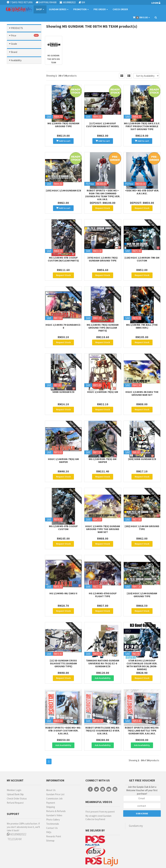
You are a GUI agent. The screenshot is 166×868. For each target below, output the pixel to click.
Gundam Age (20, 75)
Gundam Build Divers (25, 79)
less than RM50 (20, 310)
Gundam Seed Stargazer (20, 113)
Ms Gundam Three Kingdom (22, 192)
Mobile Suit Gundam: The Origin (23, 160)
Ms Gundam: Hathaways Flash (25, 217)
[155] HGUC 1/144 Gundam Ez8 (63, 188)
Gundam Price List (55, 772)
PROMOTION (81, 9)
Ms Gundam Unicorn (24, 205)
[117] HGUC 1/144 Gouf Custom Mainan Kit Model (103, 125)
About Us (51, 767)
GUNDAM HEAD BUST (20, 370)
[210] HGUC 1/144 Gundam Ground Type (142, 579)
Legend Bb (20, 136)
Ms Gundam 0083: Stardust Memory (21, 177)
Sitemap (50, 818)
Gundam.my (136, 803)
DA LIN (15, 412)
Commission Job (54, 776)
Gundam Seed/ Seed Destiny (23, 120)
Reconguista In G (23, 255)
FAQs (49, 810)
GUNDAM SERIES (59, 9)
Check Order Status (17, 776)
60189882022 (17, 811)
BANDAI (16, 408)
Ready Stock (19, 464)
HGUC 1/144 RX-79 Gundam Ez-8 (63, 319)
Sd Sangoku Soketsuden (19, 268)
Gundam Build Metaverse (20, 91)
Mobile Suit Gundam (24, 147)
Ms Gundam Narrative (25, 187)
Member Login (14, 767)
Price (14, 302)
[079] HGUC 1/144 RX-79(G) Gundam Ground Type (103, 254)
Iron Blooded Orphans (19, 131)
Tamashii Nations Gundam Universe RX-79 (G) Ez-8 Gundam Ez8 (103, 645)
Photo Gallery (53, 797)
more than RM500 (21, 333)
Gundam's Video (54, 793)
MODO (15, 438)
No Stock (17, 474)
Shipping (51, 784)
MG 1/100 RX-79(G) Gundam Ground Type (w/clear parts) (103, 321)
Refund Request (15, 780)
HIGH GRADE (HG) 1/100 (21, 386)
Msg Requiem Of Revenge (21, 243)
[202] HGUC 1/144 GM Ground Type (142, 514)
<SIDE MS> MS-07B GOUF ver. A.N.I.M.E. (142, 190)
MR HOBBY (18, 443)
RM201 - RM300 (20, 324)
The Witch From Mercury (21, 275)
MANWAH (17, 429)
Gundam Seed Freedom (20, 106)
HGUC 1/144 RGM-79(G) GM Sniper (63, 449)
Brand (14, 400)
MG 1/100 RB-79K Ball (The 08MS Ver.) (142, 319)
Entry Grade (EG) (21, 351)
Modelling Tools (24, 37)
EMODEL (16, 417)
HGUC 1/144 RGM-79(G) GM (103, 383)
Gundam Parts (24, 44)
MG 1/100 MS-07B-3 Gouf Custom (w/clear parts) (63, 254)
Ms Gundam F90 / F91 (25, 183)
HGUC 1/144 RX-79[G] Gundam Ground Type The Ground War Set (103, 515)
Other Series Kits (24, 285)
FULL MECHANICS (21, 363)
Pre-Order (18, 469)
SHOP (40, 9)
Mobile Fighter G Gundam (21, 142)
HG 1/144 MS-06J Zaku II (63, 577)
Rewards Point (54, 814)
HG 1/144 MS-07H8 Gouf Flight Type (103, 579)
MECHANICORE (20, 434)
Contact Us (52, 805)
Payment (51, 780)
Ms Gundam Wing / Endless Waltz (22, 210)
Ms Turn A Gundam (23, 230)
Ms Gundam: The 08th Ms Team (24, 224)
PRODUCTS (17, 28)
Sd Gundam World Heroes (22, 260)
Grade (14, 343)
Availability (16, 457)
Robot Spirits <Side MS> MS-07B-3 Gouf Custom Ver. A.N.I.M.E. (63, 710)
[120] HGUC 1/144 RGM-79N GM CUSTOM (142, 254)
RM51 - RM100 (19, 315)
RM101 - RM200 (20, 319)
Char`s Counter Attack (21, 66)
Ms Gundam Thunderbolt (19, 199)
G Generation (21, 71)
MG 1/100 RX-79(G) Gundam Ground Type (63, 125)
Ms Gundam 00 (21, 165)
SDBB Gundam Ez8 (63, 383)
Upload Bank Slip (15, 772)
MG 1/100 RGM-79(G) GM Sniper (103, 449)
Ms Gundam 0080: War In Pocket (25, 170)
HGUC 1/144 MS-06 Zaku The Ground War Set (142, 384)
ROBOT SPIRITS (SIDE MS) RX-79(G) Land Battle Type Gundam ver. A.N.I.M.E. (142, 710)
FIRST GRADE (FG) (19, 357)
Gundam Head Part (24, 97)
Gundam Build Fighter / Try (24, 84)
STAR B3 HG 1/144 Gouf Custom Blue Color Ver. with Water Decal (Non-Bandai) (142, 647)
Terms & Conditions (75, 861)
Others (24, 292)
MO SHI (16, 448)
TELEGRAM (14, 816)
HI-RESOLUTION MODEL (21, 378)
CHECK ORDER (120, 9)
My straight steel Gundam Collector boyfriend (98, 795)
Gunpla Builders (22, 125)
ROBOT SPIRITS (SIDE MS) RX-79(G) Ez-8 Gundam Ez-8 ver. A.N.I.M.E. (103, 710)
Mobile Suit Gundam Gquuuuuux (23, 152)
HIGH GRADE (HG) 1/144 (21, 393)
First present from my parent (100, 789)
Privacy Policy (94, 861)
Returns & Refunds (56, 788)
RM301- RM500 (19, 328)
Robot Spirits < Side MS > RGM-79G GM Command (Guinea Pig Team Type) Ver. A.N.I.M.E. (103, 193)
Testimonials (53, 801)
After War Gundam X (24, 60)
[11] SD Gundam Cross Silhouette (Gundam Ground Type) (63, 645)
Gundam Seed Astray (25, 100)
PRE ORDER (101, 9)
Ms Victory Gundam (24, 233)
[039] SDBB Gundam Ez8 (142, 448)
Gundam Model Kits (24, 53)
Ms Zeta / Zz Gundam (25, 237)
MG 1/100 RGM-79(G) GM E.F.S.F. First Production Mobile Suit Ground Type (142, 126)
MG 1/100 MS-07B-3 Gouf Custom (63, 514)
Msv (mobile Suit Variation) (21, 250)
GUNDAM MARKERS (17, 423)
